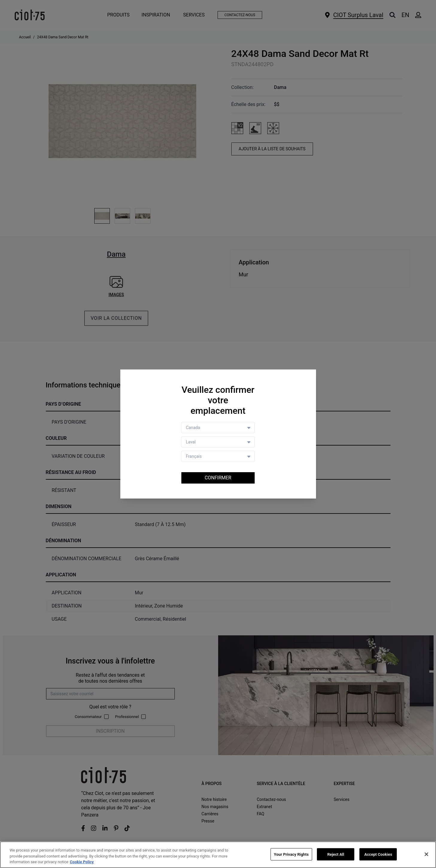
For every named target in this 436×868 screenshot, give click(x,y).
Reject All (336, 855)
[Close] (426, 855)
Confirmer (218, 478)
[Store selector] (218, 442)
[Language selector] (218, 456)
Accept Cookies (378, 855)
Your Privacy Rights (291, 855)
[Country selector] (218, 428)
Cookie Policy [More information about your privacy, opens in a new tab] (82, 862)
